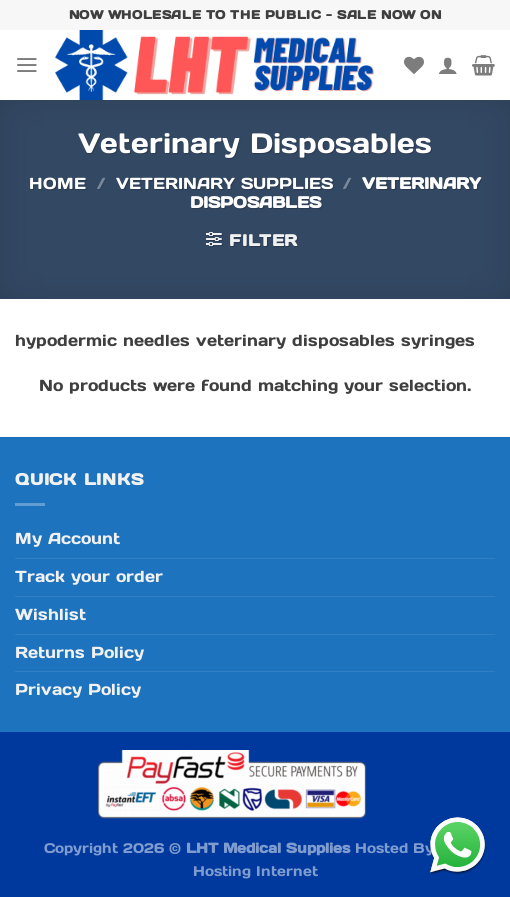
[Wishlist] (414, 65)
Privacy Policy (78, 689)
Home (57, 183)
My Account (67, 538)
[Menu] (27, 65)
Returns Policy (79, 652)
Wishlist (50, 614)
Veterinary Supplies (224, 183)
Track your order (89, 576)
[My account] (448, 65)
